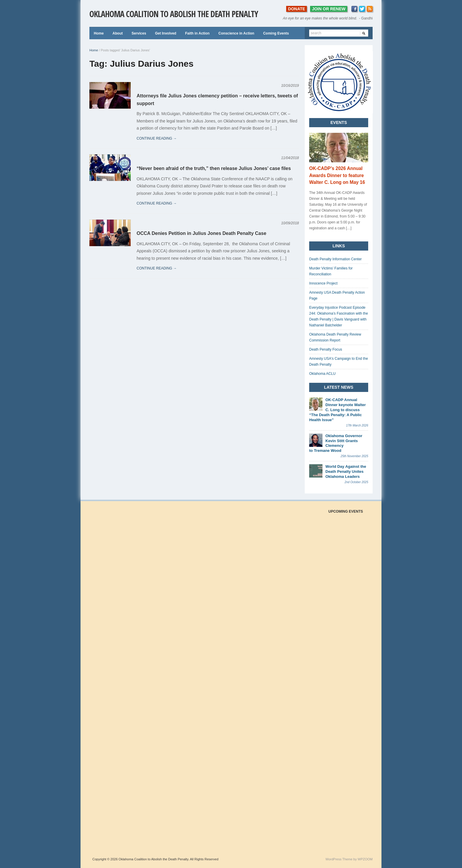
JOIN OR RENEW (329, 9)
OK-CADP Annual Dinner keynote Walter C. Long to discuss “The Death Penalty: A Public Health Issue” (338, 410)
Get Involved (166, 33)
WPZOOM (365, 859)
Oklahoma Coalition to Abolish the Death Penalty (174, 14)
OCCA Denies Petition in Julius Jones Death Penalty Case (201, 233)
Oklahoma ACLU (322, 374)
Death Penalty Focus (326, 349)
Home (99, 33)
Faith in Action (197, 33)
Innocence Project (323, 283)
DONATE (296, 9)
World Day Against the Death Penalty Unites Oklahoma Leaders (346, 471)
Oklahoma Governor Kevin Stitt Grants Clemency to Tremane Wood (336, 443)
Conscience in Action (236, 33)
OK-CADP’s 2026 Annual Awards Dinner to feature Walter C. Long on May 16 (337, 175)
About (118, 33)
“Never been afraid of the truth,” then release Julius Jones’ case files (214, 168)
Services (139, 33)
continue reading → (157, 138)
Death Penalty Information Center (335, 259)
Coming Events (276, 33)
